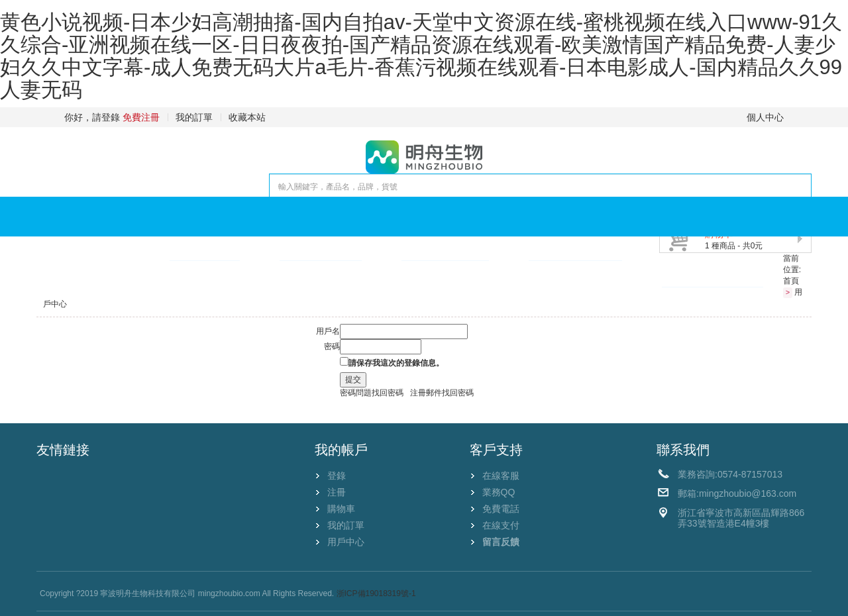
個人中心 (765, 117)
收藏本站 (247, 117)
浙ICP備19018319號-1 (376, 593)
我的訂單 (194, 117)
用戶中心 (346, 542)
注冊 (337, 492)
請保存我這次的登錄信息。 (396, 363)
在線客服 (501, 476)
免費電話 (501, 509)
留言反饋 (501, 542)
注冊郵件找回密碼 (442, 393)
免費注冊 (141, 117)
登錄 (337, 476)
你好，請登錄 (92, 117)
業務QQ (499, 492)
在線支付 (501, 525)
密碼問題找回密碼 (372, 393)
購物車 (341, 509)
